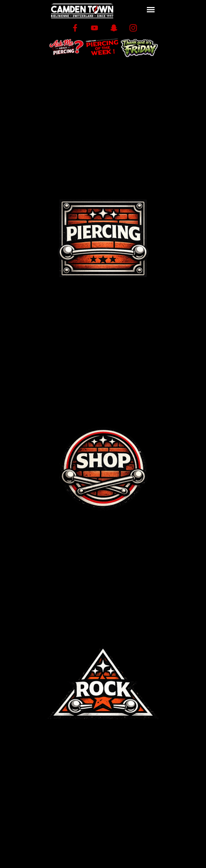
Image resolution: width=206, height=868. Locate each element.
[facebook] (75, 28)
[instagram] (133, 28)
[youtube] (95, 28)
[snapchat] (114, 28)
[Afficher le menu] (151, 10)
